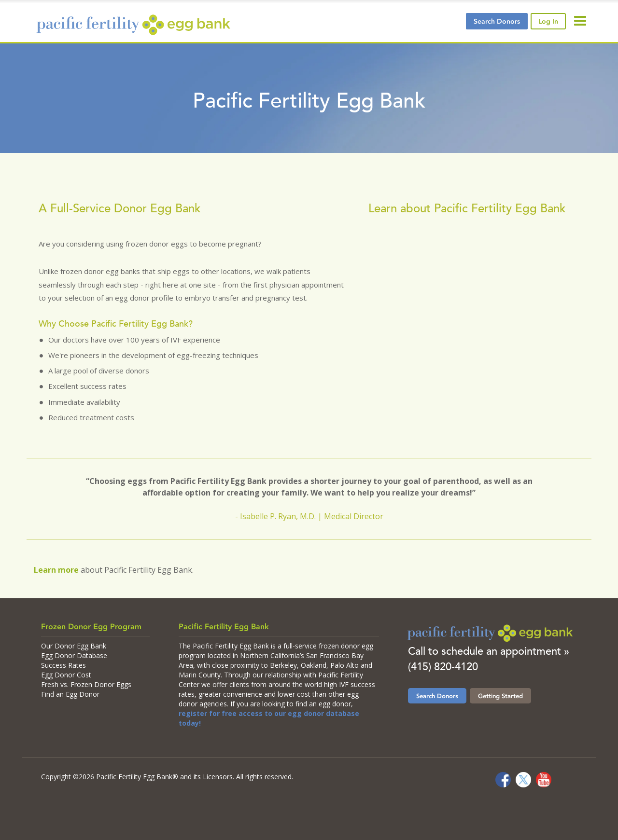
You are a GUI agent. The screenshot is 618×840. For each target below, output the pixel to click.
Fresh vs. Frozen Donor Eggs (86, 684)
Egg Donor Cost (66, 675)
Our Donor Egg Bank (74, 646)
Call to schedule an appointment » (489, 651)
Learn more (56, 570)
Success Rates (63, 665)
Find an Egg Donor (70, 694)
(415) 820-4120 (443, 667)
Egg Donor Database (74, 655)
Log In (548, 21)
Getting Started (500, 696)
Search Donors (437, 696)
